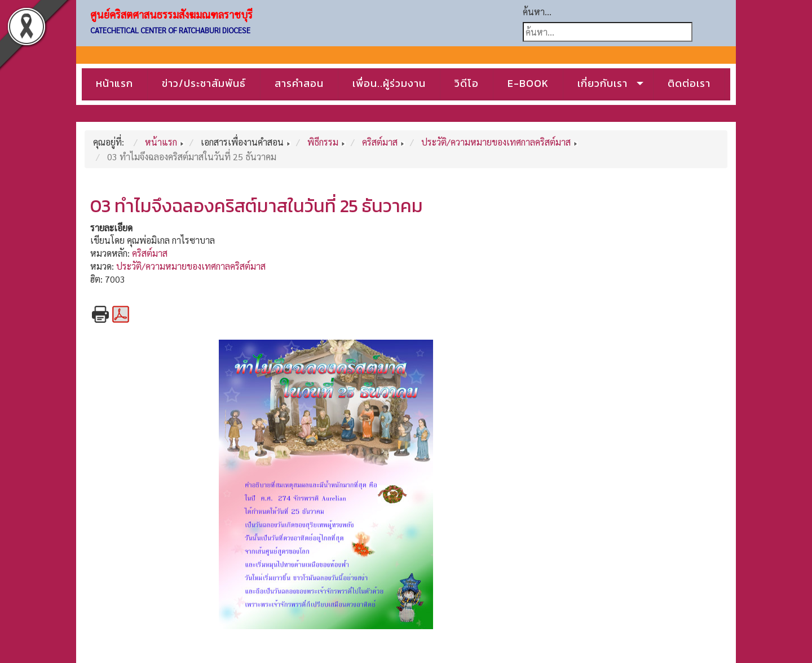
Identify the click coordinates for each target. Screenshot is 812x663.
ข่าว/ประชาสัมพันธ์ (204, 83)
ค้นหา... (537, 12)
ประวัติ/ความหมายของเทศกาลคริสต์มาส (191, 266)
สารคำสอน (299, 83)
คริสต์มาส (150, 253)
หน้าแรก (114, 83)
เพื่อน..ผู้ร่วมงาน (389, 83)
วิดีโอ (467, 83)
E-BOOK (528, 83)
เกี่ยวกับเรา (603, 83)
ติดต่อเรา (689, 83)
